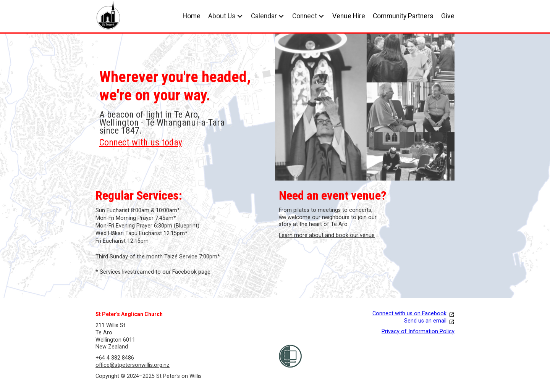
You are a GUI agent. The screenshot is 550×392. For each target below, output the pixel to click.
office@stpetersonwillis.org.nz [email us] (133, 365)
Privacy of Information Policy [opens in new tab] (418, 332)
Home (192, 16)
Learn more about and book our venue (327, 235)
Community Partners (403, 16)
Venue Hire (349, 16)
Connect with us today (141, 143)
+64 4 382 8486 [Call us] (115, 358)
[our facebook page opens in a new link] (367, 314)
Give (448, 16)
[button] (226, 16)
